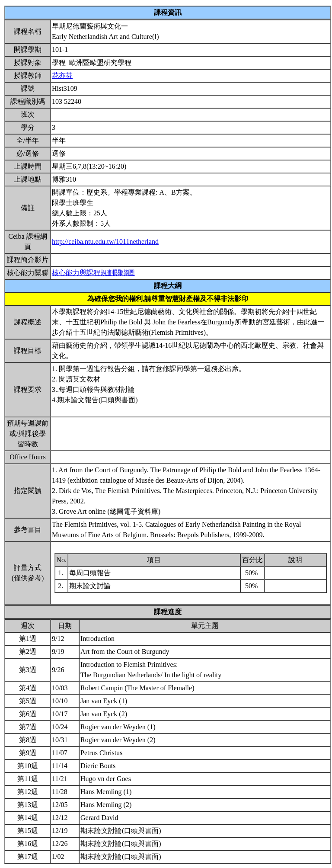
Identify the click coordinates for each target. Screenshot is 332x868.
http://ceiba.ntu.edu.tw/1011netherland (105, 242)
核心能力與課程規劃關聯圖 (93, 273)
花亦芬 (62, 75)
